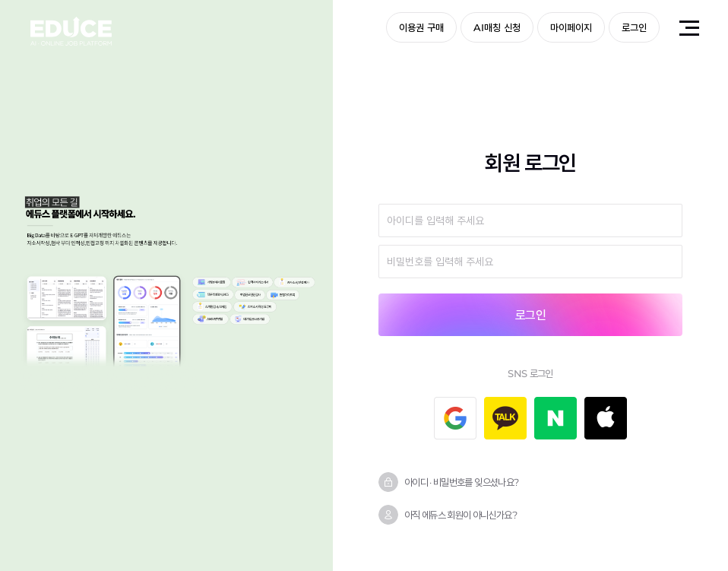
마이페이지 (571, 27)
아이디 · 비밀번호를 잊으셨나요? (461, 482)
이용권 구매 (421, 27)
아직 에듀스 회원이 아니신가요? (461, 515)
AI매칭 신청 (497, 27)
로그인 (634, 27)
